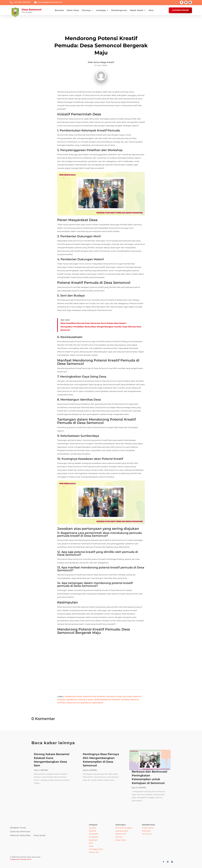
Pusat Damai (148, 828)
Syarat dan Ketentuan (20, 832)
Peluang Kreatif (132, 697)
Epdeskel (93, 840)
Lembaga (101, 10)
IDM (91, 843)
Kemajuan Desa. (74, 697)
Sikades (92, 831)
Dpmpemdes (122, 831)
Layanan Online (180, 10)
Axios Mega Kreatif (104, 62)
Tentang (86, 10)
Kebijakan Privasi (18, 828)
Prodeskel (94, 837)
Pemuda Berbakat (67, 700)
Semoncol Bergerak (92, 703)
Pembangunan (119, 10)
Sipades (93, 828)
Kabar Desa (73, 10)
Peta (151, 10)
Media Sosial (137, 10)
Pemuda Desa (86, 700)
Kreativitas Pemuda (94, 697)
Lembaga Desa (96, 849)
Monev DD (94, 852)
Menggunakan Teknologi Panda (21, 859)
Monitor (119, 837)
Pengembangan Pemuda (107, 700)
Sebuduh (146, 831)
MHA (91, 846)
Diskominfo (121, 834)
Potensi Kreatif (130, 700)
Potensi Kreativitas (68, 703)
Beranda (59, 10)
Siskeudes (94, 834)
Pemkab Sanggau (124, 828)
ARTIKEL (101, 32)
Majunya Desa (114, 697)
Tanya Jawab (40, 835)
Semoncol (147, 834)
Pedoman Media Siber (20, 835)
